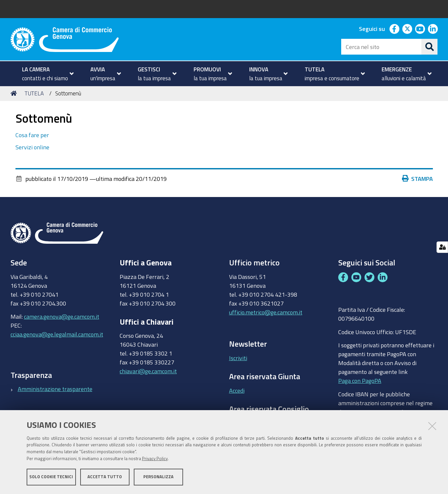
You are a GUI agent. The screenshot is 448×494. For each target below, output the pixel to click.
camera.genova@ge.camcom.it (62, 316)
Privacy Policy (155, 459)
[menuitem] (45, 74)
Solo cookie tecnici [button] (51, 477)
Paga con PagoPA (360, 379)
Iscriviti (238, 358)
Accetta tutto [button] (105, 477)
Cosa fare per (32, 135)
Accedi (237, 390)
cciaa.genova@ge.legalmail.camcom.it (57, 334)
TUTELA (34, 93)
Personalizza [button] (158, 477)
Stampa (419, 179)
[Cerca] (430, 47)
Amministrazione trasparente (55, 389)
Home (15, 93)
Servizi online (32, 147)
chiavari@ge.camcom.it (148, 371)
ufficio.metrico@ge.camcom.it (266, 312)
